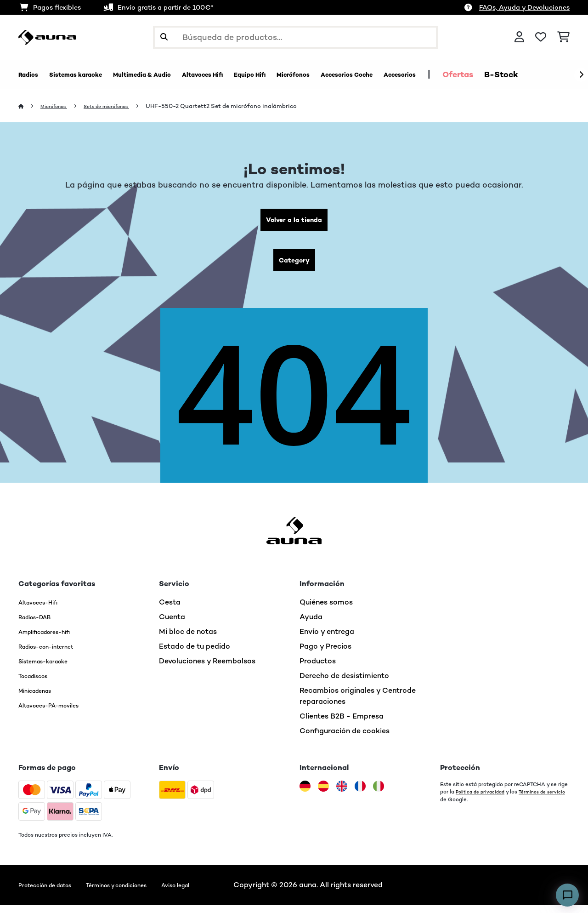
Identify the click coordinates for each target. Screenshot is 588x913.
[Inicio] (30, 106)
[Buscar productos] (295, 37)
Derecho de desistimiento (344, 683)
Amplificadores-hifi (53, 639)
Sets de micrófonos (122, 106)
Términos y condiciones (145, 893)
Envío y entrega (327, 639)
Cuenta (172, 625)
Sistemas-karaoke (51, 669)
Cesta (170, 610)
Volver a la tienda (294, 222)
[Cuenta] (519, 37)
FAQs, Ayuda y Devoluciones (524, 7)
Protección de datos (54, 893)
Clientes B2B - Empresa (342, 724)
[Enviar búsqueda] (164, 37)
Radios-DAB (40, 625)
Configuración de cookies (345, 739)
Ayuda (311, 625)
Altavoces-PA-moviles (58, 713)
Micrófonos (59, 106)
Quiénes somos (326, 610)
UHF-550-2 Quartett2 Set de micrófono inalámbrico (243, 106)
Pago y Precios (325, 654)
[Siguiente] (581, 75)
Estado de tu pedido (195, 654)
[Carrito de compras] (563, 37)
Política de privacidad (483, 799)
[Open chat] (567, 895)
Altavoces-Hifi (44, 610)
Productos (318, 669)
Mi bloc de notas (188, 639)
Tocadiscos (38, 683)
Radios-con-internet (55, 654)
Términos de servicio (466, 807)
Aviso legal (219, 893)
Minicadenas (40, 698)
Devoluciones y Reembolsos (207, 669)
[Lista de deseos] (541, 37)
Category (294, 266)
